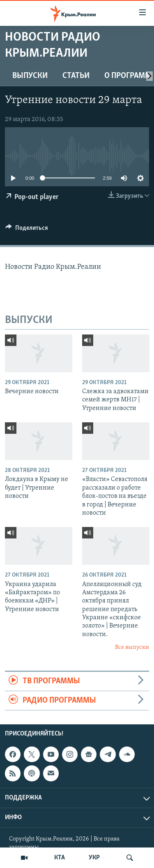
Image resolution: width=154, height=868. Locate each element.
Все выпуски (132, 647)
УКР (94, 858)
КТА (60, 858)
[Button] (27, 230)
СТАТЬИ (76, 76)
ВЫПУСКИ (30, 76)
